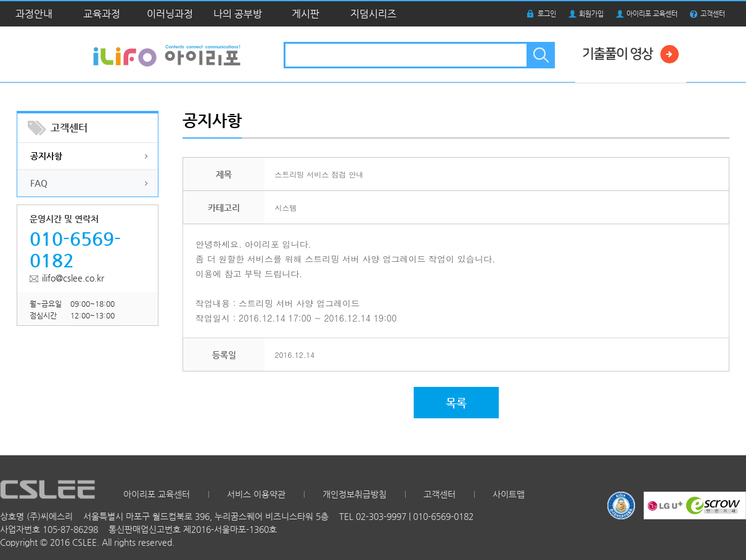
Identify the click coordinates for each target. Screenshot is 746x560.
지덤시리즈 (373, 14)
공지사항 (46, 156)
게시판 (305, 14)
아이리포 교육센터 (652, 14)
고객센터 (713, 14)
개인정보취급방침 (355, 494)
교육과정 (102, 14)
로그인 (547, 14)
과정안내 (34, 14)
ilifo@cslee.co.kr (73, 278)
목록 (456, 403)
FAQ (39, 183)
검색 (540, 55)
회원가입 (591, 14)
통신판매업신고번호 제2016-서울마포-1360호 (193, 529)
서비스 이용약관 (256, 494)
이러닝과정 (170, 14)
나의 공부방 (238, 14)
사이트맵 (509, 494)
